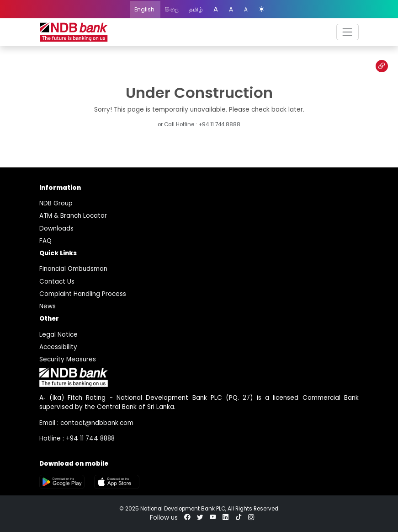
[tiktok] (239, 518)
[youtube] (213, 518)
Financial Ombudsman (73, 269)
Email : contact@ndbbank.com (86, 423)
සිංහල (172, 9)
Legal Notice (58, 335)
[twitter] (200, 518)
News (48, 306)
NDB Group (56, 203)
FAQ (45, 241)
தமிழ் (197, 9)
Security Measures (68, 359)
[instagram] (251, 518)
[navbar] (348, 32)
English (145, 9)
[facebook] (187, 518)
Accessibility (58, 347)
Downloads (56, 228)
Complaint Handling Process (83, 294)
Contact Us (57, 282)
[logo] (74, 32)
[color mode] (261, 9)
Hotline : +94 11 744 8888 (77, 438)
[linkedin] (226, 518)
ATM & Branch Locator (73, 216)
